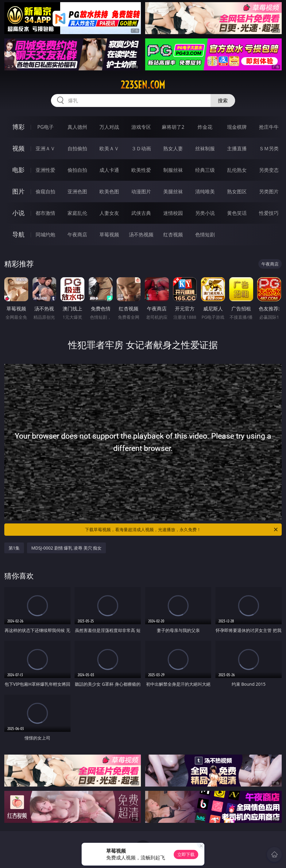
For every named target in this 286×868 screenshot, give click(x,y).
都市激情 (45, 213)
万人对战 (109, 127)
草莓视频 (109, 235)
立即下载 (186, 854)
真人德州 (77, 127)
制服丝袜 (173, 170)
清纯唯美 (205, 191)
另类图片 (269, 191)
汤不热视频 (141, 235)
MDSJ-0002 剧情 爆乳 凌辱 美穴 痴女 (66, 548)
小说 (18, 213)
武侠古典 (141, 213)
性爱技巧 (269, 213)
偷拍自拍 (77, 170)
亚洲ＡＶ (45, 148)
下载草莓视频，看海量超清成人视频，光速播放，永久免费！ (182, 530)
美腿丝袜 (173, 191)
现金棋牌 (237, 127)
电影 (18, 170)
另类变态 (269, 170)
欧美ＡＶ (109, 148)
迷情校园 (173, 213)
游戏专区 (141, 127)
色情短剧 (205, 235)
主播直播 (237, 148)
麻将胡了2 (173, 127)
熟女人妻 (173, 148)
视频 (18, 148)
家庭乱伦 (77, 213)
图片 (18, 191)
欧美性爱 (141, 170)
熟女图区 (237, 191)
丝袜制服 (205, 148)
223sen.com (143, 85)
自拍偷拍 (77, 148)
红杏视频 (173, 235)
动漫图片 (141, 191)
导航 (18, 234)
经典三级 (205, 170)
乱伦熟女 (237, 170)
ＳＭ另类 (269, 148)
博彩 (18, 127)
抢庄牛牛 (269, 127)
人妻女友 (109, 213)
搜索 (223, 101)
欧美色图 (109, 191)
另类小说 (205, 213)
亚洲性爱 (45, 170)
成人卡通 (109, 170)
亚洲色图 (77, 191)
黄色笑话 (237, 213)
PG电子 (46, 127)
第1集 (14, 548)
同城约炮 (45, 235)
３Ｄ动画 (141, 148)
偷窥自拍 (45, 191)
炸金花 (205, 127)
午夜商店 (77, 235)
